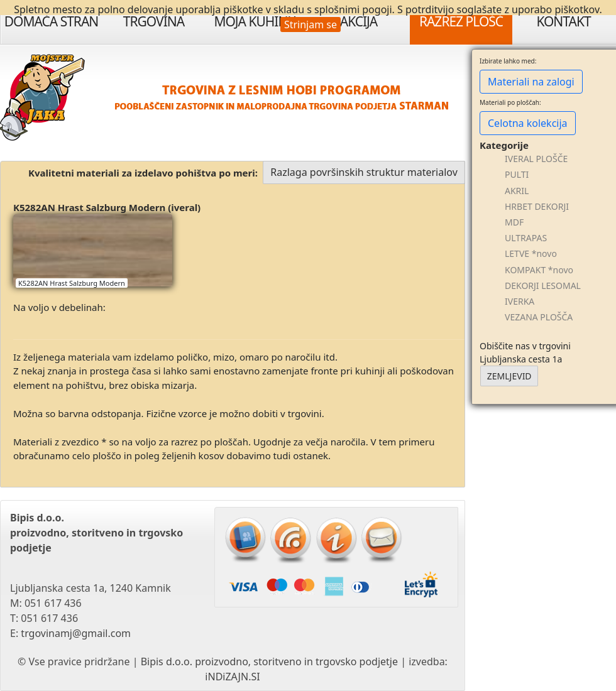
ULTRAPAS (526, 238)
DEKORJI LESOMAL (543, 286)
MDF (514, 222)
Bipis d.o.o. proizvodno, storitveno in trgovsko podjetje (269, 661)
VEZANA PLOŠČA (539, 317)
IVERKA (520, 301)
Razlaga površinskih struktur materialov (364, 172)
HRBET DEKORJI (537, 206)
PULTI (517, 174)
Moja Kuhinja (256, 21)
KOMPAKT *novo (539, 270)
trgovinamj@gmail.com (76, 633)
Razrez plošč (461, 21)
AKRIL (517, 191)
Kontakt (563, 21)
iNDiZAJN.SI (232, 677)
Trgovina (154, 21)
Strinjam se (311, 24)
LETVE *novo (531, 253)
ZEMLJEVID (509, 376)
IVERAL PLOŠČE (536, 159)
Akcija (359, 21)
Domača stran (52, 21)
